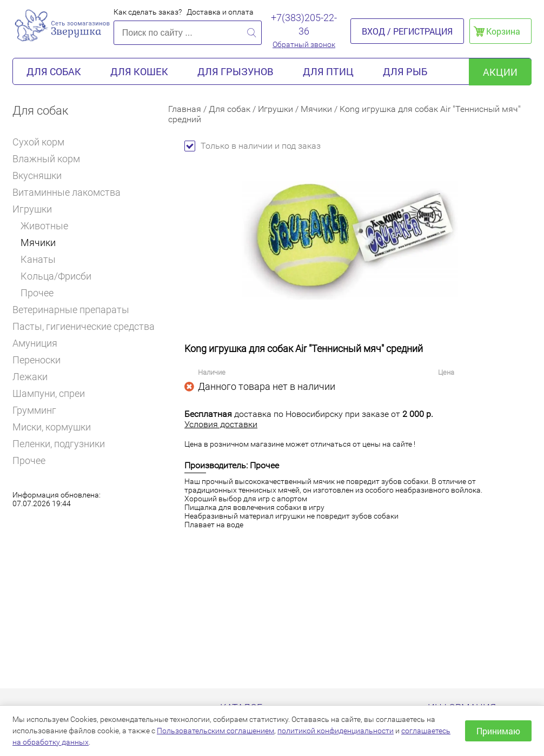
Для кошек (139, 71)
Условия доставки (221, 424)
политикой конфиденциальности (336, 731)
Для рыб (405, 71)
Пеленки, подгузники (59, 444)
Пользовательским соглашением (215, 731)
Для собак (54, 71)
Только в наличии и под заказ (253, 146)
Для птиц (328, 71)
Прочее (37, 293)
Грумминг (39, 410)
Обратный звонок (304, 44)
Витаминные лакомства (71, 192)
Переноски (37, 360)
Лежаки (30, 377)
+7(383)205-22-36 (304, 24)
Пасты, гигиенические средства (84, 326)
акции (500, 72)
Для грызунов (235, 71)
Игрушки (36, 209)
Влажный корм (51, 159)
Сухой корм (43, 142)
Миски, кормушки (52, 427)
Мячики (38, 243)
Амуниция (39, 343)
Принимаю (498, 731)
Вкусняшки (42, 175)
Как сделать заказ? (148, 12)
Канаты (38, 259)
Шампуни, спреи (49, 393)
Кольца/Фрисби (56, 276)
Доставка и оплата (220, 12)
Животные (44, 226)
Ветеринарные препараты (75, 310)
